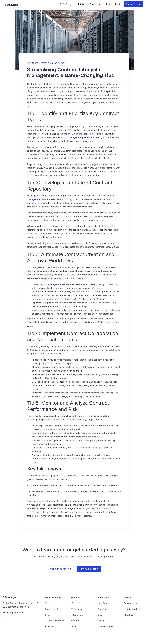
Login (118, 4)
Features (76, 603)
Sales (48, 603)
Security (75, 621)
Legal (48, 615)
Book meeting (131, 603)
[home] (11, 5)
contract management (50, 284)
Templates (77, 609)
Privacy (101, 621)
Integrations (77, 615)
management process (79, 137)
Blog (108, 4)
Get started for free (61, 569)
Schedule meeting (89, 569)
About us (128, 615)
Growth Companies (55, 621)
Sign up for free (134, 4)
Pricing (82, 4)
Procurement (51, 609)
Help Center (103, 603)
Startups (49, 627)
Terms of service (106, 627)
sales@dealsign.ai (133, 609)
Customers (96, 4)
